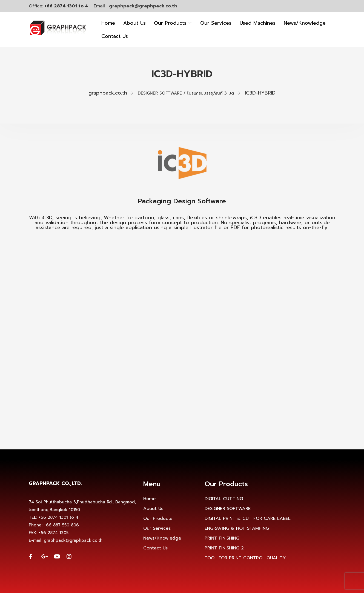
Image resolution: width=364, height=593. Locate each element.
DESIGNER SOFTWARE (228, 509)
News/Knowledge (305, 23)
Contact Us (115, 36)
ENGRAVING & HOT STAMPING (237, 528)
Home (108, 23)
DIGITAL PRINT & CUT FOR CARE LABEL (248, 518)
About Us (134, 23)
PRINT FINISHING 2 (224, 548)
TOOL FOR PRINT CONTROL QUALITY (245, 558)
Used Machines (258, 23)
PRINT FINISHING (222, 538)
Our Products (170, 23)
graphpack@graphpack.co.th (143, 6)
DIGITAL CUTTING (224, 499)
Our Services (216, 23)
